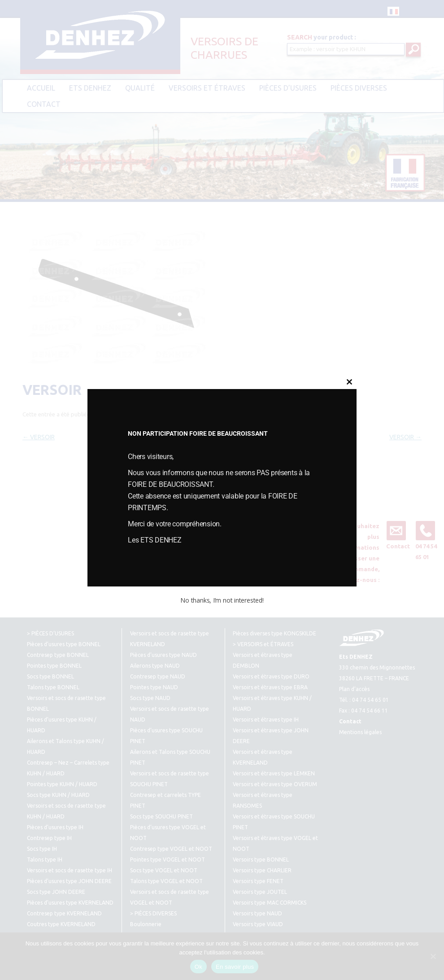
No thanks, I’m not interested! (222, 600)
